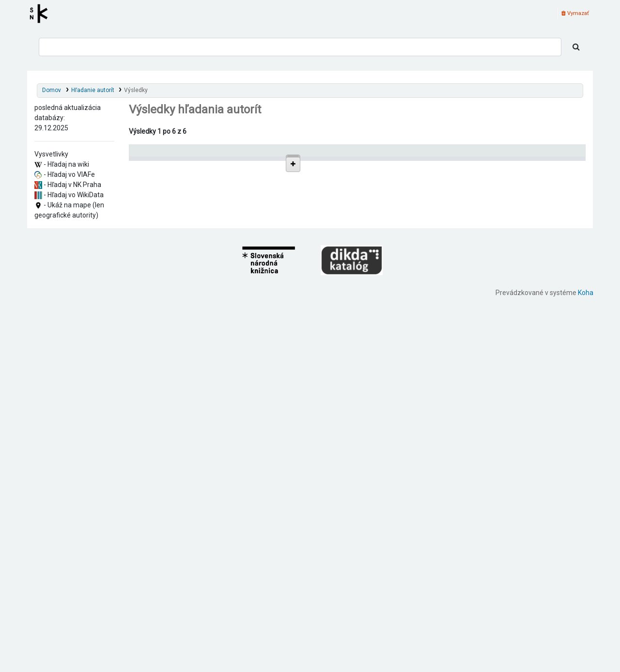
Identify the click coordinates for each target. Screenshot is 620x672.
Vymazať (575, 13)
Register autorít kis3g (42, 14)
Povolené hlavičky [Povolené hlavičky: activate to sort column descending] (160, 155)
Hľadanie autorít (93, 90)
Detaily (358, 176)
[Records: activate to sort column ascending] (549, 155)
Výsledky (136, 90)
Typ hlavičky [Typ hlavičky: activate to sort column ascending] (414, 155)
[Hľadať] (576, 47)
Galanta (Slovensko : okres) (185, 361)
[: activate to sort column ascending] (368, 155)
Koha (586, 667)
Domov (52, 90)
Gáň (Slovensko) (170, 242)
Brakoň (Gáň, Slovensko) (181, 369)
